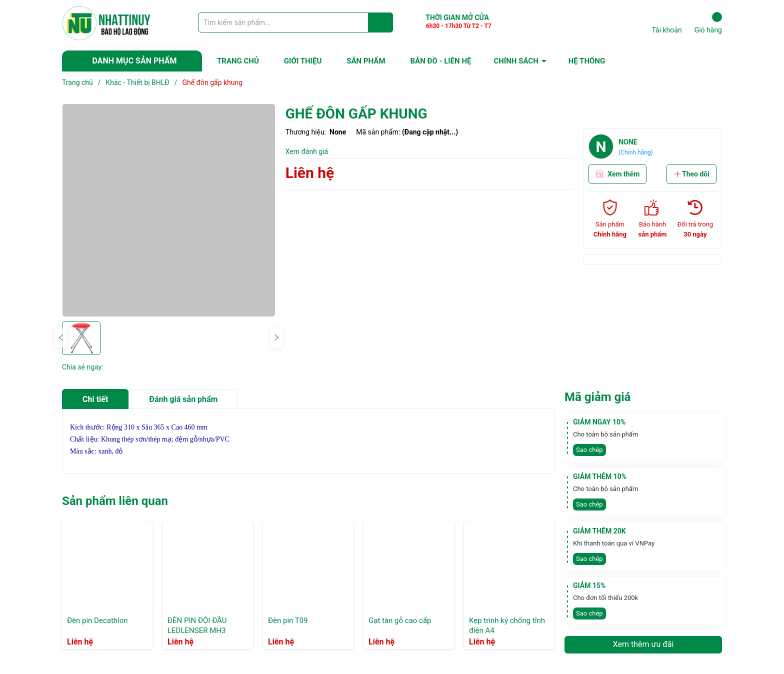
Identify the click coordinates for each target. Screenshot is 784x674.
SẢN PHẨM (366, 61)
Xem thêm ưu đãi (643, 644)
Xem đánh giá (307, 151)
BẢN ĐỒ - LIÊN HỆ (441, 61)
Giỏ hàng (708, 23)
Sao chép (589, 450)
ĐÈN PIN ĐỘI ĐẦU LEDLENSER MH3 (197, 625)
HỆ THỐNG (587, 61)
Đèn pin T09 (288, 620)
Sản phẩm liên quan (115, 501)
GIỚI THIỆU (303, 61)
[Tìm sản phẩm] (295, 22)
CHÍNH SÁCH (516, 61)
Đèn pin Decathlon (97, 620)
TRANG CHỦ (238, 61)
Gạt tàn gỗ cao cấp (400, 620)
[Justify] (381, 22)
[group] (169, 210)
